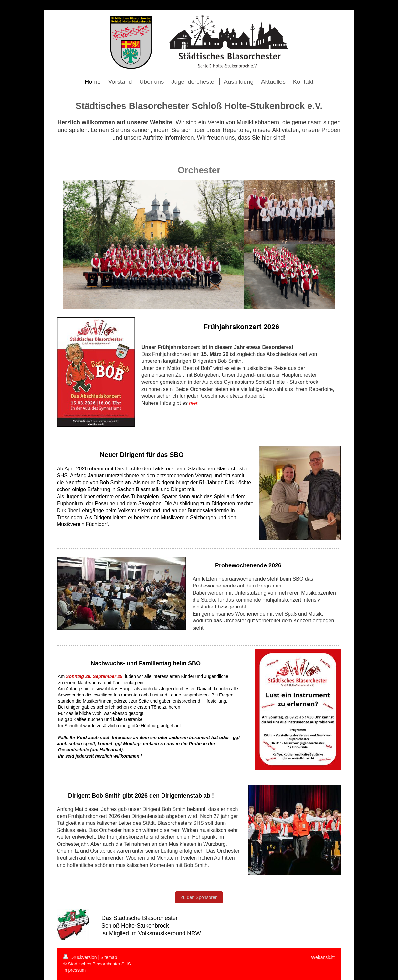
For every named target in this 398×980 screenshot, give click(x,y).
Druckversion (81, 957)
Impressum (74, 970)
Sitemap (109, 957)
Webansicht (323, 957)
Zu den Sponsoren (199, 897)
